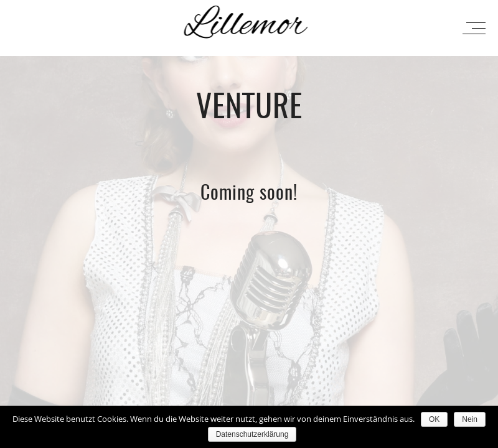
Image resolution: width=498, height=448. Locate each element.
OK (434, 419)
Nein (470, 419)
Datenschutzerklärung (252, 434)
